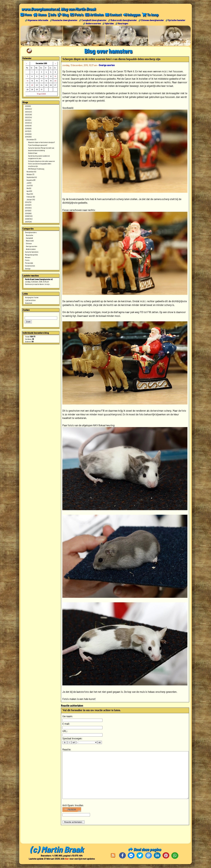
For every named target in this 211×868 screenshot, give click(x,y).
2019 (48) (28, 126)
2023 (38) (28, 114)
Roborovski (30, 241)
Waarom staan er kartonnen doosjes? (41, 142)
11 (46, 76)
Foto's (27, 260)
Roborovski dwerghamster (124, 20)
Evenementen (30, 266)
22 (32, 85)
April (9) (29, 191)
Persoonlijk (29, 263)
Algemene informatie (38, 20)
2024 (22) (28, 112)
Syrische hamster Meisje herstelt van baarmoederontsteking (41, 149)
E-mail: (66, 724)
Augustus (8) (31, 180)
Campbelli (29, 238)
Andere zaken (31, 249)
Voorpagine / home (32, 297)
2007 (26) (28, 222)
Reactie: (67, 749)
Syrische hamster (177, 20)
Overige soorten (32, 246)
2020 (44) (28, 123)
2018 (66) (28, 128)
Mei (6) (29, 188)
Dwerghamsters (31, 232)
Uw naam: (68, 716)
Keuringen (123, 23)
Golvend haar (33, 153)
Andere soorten (93, 23)
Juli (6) (29, 183)
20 (55, 81)
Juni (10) (30, 185)
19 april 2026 (41, 94)
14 (28, 81)
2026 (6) (28, 106)
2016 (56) (28, 134)
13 (55, 76)
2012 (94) (28, 208)
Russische (30, 235)
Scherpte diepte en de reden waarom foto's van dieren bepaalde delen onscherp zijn (41, 164)
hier (67, 859)
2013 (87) (28, 205)
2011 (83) (28, 210)
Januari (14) (31, 199)
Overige (28, 268)
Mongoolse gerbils (31, 255)
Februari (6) (31, 197)
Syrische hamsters (32, 252)
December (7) (31, 139)
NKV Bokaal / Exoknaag (36, 169)
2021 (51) (28, 120)
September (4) (32, 177)
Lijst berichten (30, 300)
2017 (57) (28, 131)
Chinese (29, 243)
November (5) (31, 172)
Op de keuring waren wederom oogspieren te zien (39, 157)
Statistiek (28, 303)
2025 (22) (28, 109)
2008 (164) (29, 219)
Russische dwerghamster (65, 20)
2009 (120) (29, 216)
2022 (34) (28, 117)
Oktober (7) (30, 174)
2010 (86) (28, 213)
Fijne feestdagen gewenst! (38, 145)
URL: (65, 731)
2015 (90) (28, 137)
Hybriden (109, 23)
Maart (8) (30, 194)
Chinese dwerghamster (152, 20)
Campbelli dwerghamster (94, 20)
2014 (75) (28, 202)
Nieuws (28, 257)
